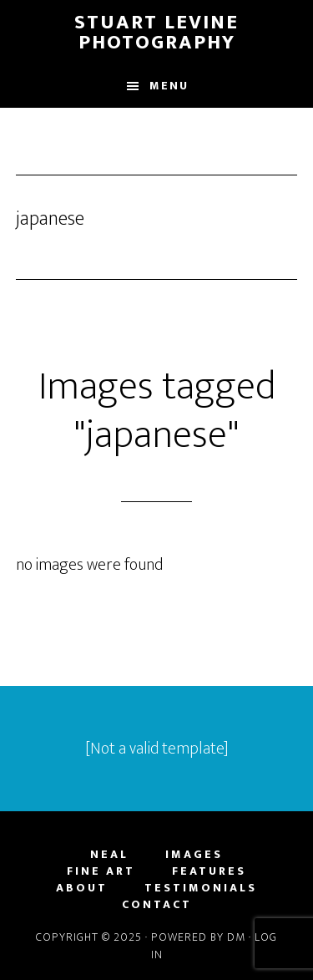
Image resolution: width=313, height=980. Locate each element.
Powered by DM (198, 937)
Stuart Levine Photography (156, 33)
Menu (169, 86)
